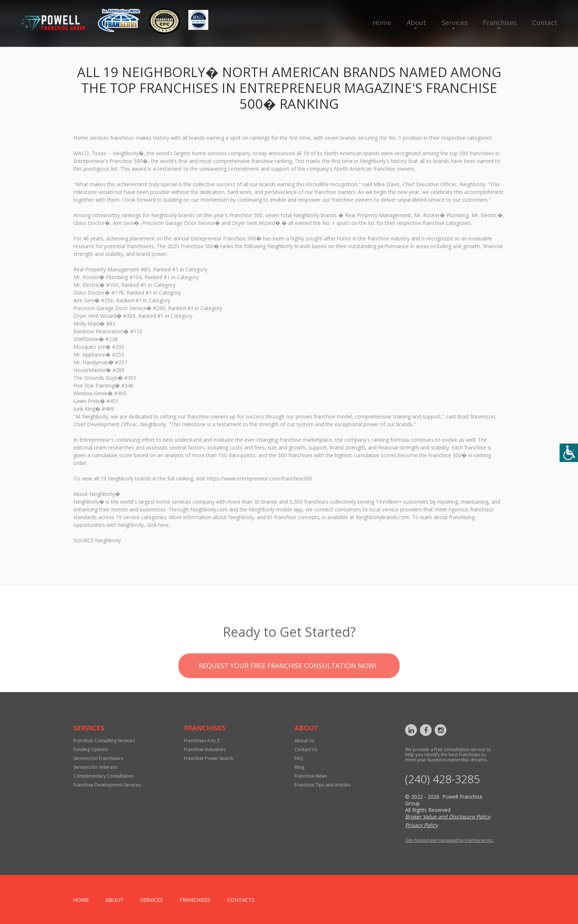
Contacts (241, 900)
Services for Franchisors (98, 758)
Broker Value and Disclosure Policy (448, 817)
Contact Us (306, 749)
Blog (299, 767)
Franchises (500, 22)
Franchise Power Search (209, 758)
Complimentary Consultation (103, 776)
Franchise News (311, 776)
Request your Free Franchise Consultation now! (287, 686)
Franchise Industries (205, 749)
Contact (545, 22)
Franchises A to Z (202, 741)
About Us (304, 741)
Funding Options (91, 749)
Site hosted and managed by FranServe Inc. (449, 840)
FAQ (299, 758)
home (81, 900)
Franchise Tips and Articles (322, 785)
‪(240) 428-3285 (443, 779)
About (416, 22)
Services (455, 22)
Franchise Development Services (107, 785)
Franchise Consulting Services (104, 741)
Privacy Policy (422, 825)
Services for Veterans (95, 767)
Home (382, 22)
